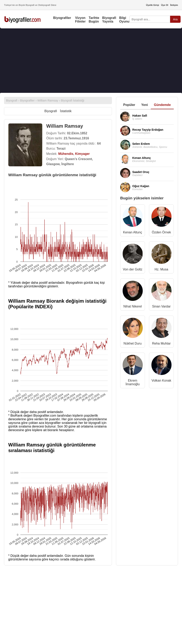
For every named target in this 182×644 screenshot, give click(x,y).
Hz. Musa (161, 269)
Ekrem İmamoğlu (132, 382)
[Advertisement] (91, 61)
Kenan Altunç (132, 232)
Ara (175, 19)
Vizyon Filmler (80, 20)
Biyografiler (62, 18)
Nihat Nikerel (133, 306)
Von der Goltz (133, 269)
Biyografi (51, 111)
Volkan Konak (161, 380)
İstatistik (66, 111)
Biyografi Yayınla (109, 20)
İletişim (174, 5)
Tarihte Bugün (94, 20)
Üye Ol (165, 5)
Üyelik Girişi (153, 5)
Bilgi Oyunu (124, 20)
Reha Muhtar (161, 343)
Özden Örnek (161, 232)
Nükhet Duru (133, 343)
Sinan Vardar (161, 306)
